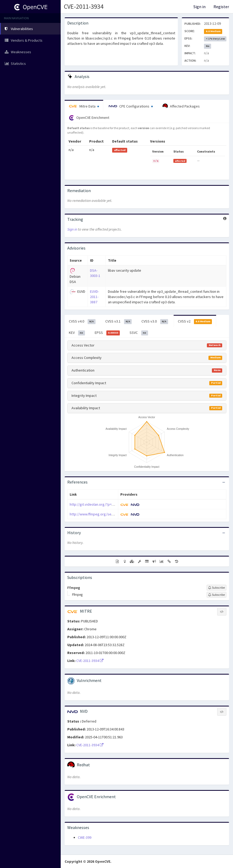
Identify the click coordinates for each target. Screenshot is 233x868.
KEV (77, 333)
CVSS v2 (195, 321)
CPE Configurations (131, 106)
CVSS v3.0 (155, 321)
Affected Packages (181, 106)
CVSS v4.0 (82, 321)
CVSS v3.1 (119, 321)
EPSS (107, 333)
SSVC (139, 333)
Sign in (199, 7)
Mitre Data (84, 106)
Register (221, 7)
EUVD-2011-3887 (94, 297)
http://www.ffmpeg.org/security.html (99, 514)
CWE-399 (85, 837)
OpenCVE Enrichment (89, 118)
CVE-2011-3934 (84, 6)
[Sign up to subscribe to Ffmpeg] (217, 588)
